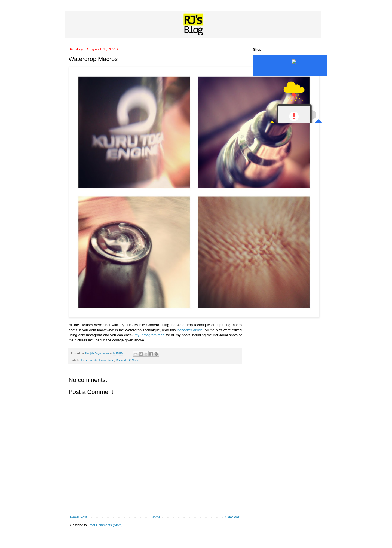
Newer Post (78, 517)
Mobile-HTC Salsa (127, 360)
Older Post (233, 517)
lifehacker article (190, 330)
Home (156, 517)
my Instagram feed (150, 335)
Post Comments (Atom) (105, 525)
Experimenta (89, 360)
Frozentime (106, 360)
